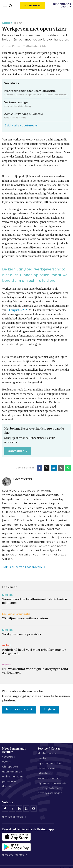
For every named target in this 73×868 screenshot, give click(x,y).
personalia (9, 782)
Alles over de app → (15, 855)
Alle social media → (14, 817)
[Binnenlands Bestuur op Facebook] (5, 809)
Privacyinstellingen (50, 793)
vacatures (8, 757)
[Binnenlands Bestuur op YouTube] (34, 809)
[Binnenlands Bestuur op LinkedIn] (19, 809)
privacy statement (50, 788)
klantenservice (47, 754)
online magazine (13, 777)
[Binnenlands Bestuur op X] (12, 809)
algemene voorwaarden (53, 783)
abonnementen (12, 772)
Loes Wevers (13, 46)
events (6, 762)
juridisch (7, 23)
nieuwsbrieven (47, 768)
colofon (42, 759)
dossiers (7, 787)
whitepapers (10, 767)
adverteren (45, 773)
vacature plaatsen (49, 778)
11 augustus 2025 (18, 310)
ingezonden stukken (50, 763)
